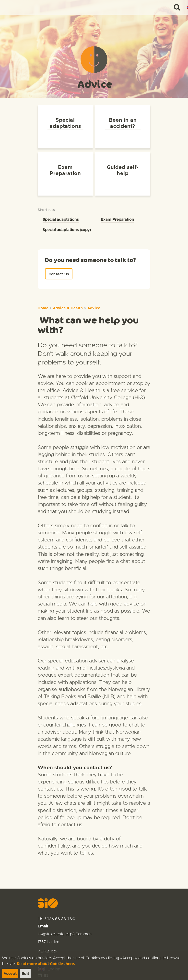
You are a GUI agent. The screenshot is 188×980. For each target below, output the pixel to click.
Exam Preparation (117, 207)
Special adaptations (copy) (67, 218)
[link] (13, 7)
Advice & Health (68, 296)
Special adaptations (61, 207)
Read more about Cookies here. (46, 964)
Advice (94, 296)
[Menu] (179, 7)
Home (43, 296)
